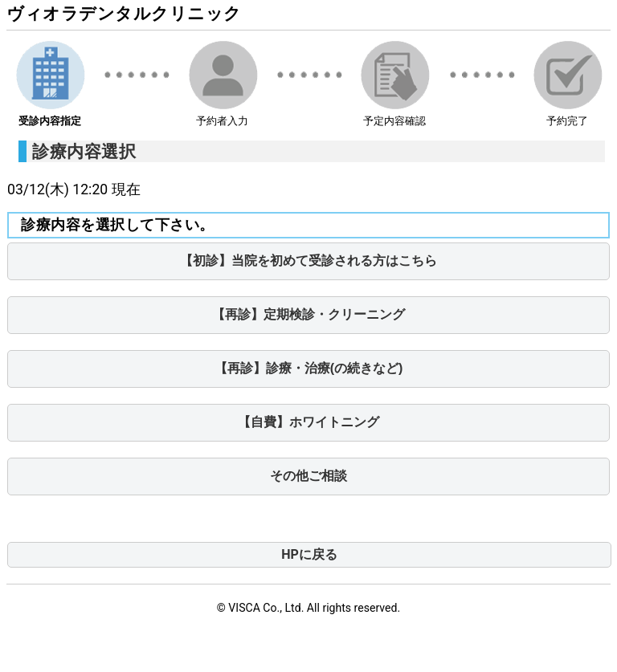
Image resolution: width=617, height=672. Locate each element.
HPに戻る (309, 554)
